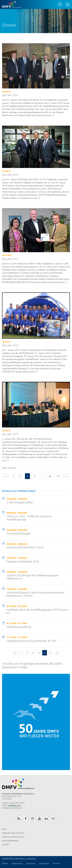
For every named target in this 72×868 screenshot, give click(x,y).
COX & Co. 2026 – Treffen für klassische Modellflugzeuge (29, 518)
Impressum (31, 863)
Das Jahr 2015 (10, 95)
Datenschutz (17, 863)
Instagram (33, 818)
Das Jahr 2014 (10, 175)
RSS (19, 818)
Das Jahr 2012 (10, 345)
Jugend (5, 844)
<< (6, 476)
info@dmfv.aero (14, 805)
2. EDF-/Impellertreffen (20, 502)
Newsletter (53, 818)
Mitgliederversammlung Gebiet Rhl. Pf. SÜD (31, 641)
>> (66, 476)
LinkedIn (46, 818)
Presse (5, 863)
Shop (4, 829)
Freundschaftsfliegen (19, 533)
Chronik (56, 863)
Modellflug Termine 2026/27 (19, 491)
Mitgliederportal (10, 841)
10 (50, 476)
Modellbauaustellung (19, 627)
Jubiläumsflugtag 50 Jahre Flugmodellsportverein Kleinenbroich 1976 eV (35, 594)
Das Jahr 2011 (10, 434)
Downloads (44, 863)
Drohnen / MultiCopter (13, 833)
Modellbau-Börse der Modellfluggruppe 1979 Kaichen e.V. (37, 611)
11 (58, 476)
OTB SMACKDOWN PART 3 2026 (25, 547)
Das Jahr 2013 (10, 259)
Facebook (26, 818)
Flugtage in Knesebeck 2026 (23, 561)
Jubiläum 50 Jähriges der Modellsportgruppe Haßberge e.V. (32, 577)
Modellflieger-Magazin (13, 837)
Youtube (39, 818)
